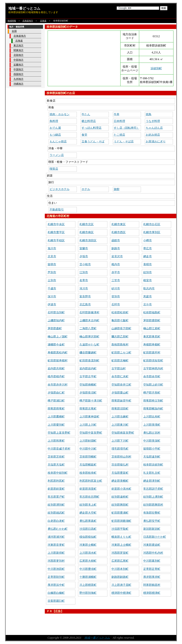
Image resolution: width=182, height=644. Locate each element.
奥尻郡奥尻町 (152, 337)
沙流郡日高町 (88, 529)
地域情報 (12, 21)
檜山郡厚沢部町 (89, 337)
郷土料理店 (89, 121)
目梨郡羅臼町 (56, 601)
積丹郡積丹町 (56, 376)
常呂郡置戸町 (56, 497)
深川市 (52, 296)
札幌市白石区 (152, 224)
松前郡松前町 (120, 312)
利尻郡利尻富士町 (91, 481)
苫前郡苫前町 (56, 457)
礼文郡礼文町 (152, 473)
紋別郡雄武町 (56, 513)
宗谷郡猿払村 (120, 465)
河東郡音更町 (56, 545)
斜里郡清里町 (88, 489)
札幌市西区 (119, 232)
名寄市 (84, 280)
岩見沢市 (117, 256)
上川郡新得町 (56, 553)
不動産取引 (57, 210)
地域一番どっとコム (24, 8)
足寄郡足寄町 (152, 569)
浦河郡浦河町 (56, 537)
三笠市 (116, 280)
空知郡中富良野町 (91, 433)
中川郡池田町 (56, 569)
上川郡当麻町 (120, 417)
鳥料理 (54, 121)
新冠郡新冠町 (152, 529)
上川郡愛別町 (56, 425)
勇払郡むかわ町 (58, 529)
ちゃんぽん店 (154, 128)
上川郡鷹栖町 (56, 417)
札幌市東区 (119, 224)
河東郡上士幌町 (121, 545)
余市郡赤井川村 (58, 385)
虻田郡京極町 (120, 360)
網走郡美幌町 (120, 481)
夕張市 (84, 256)
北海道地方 (28, 21)
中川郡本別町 (120, 569)
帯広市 (148, 248)
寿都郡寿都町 (152, 345)
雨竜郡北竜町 (88, 409)
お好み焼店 (153, 135)
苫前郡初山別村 (121, 457)
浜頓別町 (156, 68)
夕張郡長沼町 (88, 393)
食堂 (84, 135)
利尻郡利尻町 (56, 481)
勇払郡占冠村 (152, 433)
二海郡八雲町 (88, 328)
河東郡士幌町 (88, 545)
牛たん (86, 114)
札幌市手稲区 (56, 240)
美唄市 (148, 264)
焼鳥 (149, 114)
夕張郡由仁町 (56, 393)
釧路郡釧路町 (120, 577)
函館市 (116, 240)
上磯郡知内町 (56, 320)
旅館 (117, 189)
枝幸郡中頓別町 (58, 473)
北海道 (43, 21)
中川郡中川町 (88, 449)
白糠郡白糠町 (56, 593)
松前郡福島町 (152, 312)
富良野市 (85, 296)
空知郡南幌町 (88, 385)
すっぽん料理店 (92, 128)
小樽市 (148, 240)
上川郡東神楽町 (89, 417)
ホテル (86, 189)
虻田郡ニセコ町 (121, 353)
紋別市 (148, 272)
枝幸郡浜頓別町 (153, 465)
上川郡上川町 (88, 425)
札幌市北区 (87, 224)
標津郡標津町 (152, 593)
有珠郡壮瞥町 (152, 513)
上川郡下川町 (120, 441)
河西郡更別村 (56, 561)
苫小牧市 (85, 264)
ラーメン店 (57, 155)
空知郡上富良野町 (59, 433)
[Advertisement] (109, 623)
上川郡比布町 (152, 417)
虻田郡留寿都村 (58, 360)
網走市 (148, 256)
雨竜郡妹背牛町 (121, 401)
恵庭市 (148, 296)
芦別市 (52, 272)
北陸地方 (18, 55)
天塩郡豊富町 (120, 473)
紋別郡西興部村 (153, 505)
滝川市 (84, 288)
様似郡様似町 (88, 537)
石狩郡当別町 (56, 312)
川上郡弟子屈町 (121, 585)
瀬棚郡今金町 (56, 345)
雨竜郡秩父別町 (153, 401)
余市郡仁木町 (120, 376)
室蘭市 (84, 248)
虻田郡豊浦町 (120, 513)
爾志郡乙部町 (120, 337)
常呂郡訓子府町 (153, 489)
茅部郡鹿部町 (152, 320)
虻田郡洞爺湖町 (121, 521)
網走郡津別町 (152, 481)
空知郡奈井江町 (121, 385)
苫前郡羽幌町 (88, 457)
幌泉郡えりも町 (121, 537)
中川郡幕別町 (152, 561)
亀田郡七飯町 (120, 320)
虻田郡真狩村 (152, 353)
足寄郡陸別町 (56, 577)
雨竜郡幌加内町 (153, 409)
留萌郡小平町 (152, 449)
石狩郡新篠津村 (89, 312)
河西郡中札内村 (153, 553)
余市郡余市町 (152, 376)
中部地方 (18, 60)
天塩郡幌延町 (88, 465)
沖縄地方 (18, 84)
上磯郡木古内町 (89, 320)
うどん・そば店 (124, 141)
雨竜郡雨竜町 (56, 409)
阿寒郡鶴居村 (152, 585)
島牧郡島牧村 (120, 345)
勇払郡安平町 (152, 521)
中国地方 (18, 69)
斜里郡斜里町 (56, 489)
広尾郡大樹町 (88, 561)
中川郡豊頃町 (88, 569)
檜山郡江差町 (152, 328)
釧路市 (116, 248)
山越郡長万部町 (121, 328)
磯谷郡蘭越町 (88, 353)
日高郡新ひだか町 (155, 537)
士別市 (52, 280)
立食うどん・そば (93, 141)
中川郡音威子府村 (59, 449)
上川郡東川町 (120, 425)
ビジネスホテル (60, 189)
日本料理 (119, 121)
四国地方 (18, 74)
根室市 (148, 280)
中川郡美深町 (152, 441)
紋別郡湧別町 (56, 505)
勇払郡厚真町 (88, 521)
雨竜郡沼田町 (120, 409)
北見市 (52, 256)
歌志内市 (149, 288)
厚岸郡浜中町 (56, 585)
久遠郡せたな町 (89, 345)
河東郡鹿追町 (152, 545)
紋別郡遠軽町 (120, 497)
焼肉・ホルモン (60, 114)
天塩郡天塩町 (56, 465)
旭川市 (52, 248)
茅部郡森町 (55, 328)
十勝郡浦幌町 (88, 577)
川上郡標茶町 (88, 585)
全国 (14, 31)
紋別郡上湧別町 (153, 497)
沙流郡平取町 (120, 529)
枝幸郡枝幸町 (88, 473)
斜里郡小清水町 (121, 489)
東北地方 (18, 45)
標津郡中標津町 (121, 593)
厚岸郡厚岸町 (152, 577)
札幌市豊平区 (56, 232)
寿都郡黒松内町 (58, 353)
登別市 (116, 296)
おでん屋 (55, 128)
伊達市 (52, 304)
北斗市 (148, 304)
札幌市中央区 (56, 224)
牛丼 (117, 114)
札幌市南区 (87, 232)
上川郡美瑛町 (152, 425)
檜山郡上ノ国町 (58, 337)
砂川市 (116, 288)
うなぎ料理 (153, 121)
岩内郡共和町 (56, 368)
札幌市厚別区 (152, 232)
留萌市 (52, 264)
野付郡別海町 (88, 593)
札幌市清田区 (88, 240)
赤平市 (116, 272)
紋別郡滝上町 (88, 505)
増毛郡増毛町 (120, 449)
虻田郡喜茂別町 (89, 360)
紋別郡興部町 (120, 505)
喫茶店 (54, 169)
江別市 (84, 272)
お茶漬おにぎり (156, 141)
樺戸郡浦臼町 (56, 401)
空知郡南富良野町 (123, 433)
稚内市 (116, 264)
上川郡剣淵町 (88, 441)
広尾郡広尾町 (120, 561)
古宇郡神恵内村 (153, 368)
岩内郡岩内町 (88, 368)
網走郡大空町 (88, 513)
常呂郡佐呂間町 (89, 497)
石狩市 (116, 304)
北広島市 (85, 304)
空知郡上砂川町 (153, 385)
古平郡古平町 (88, 376)
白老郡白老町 (56, 521)
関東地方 (18, 50)
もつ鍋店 (55, 135)
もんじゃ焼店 (58, 141)
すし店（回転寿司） (127, 128)
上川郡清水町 (88, 553)
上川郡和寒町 (56, 441)
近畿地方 (18, 65)
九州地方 (18, 79)
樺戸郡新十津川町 (91, 401)
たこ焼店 (119, 135)
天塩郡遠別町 (152, 457)
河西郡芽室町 (120, 553)
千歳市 (52, 288)
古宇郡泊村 (119, 368)
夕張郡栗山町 (120, 393)
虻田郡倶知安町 (153, 360)
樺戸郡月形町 (152, 393)
